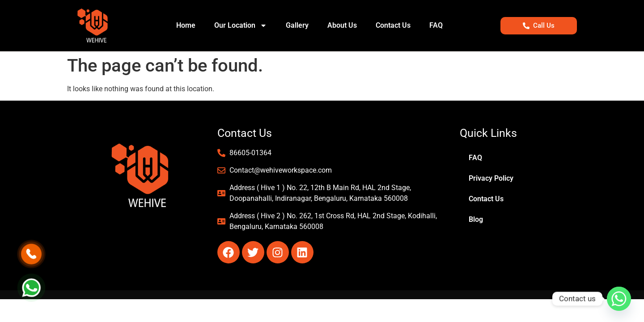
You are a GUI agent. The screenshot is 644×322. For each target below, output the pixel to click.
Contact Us (393, 25)
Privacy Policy (491, 178)
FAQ (436, 25)
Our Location (241, 25)
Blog (476, 219)
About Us (342, 25)
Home (186, 25)
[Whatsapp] (619, 299)
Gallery (297, 25)
